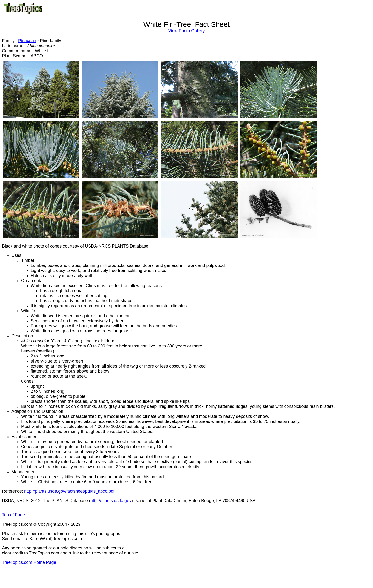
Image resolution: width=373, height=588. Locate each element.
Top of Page (13, 515)
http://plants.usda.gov (111, 501)
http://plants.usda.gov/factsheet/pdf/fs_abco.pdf (69, 491)
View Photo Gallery (187, 31)
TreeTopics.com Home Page (29, 562)
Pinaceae (27, 41)
